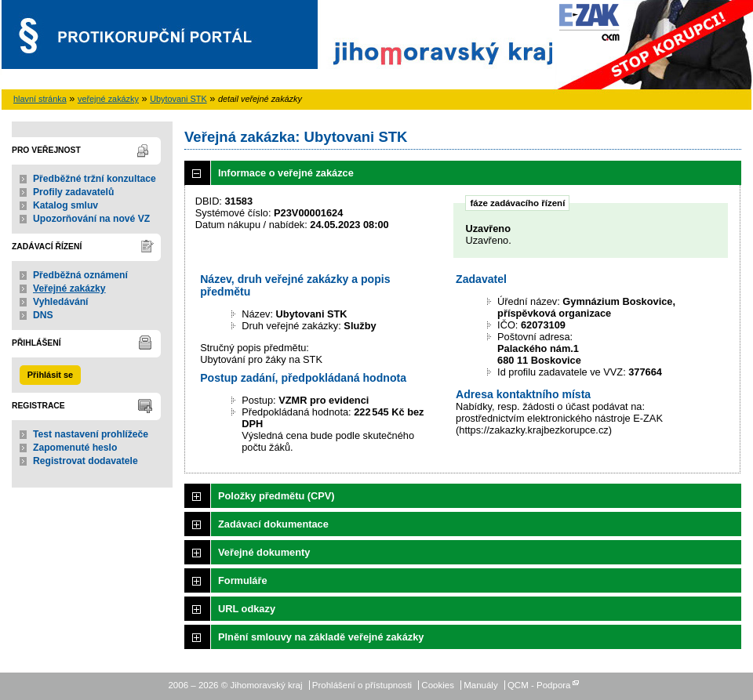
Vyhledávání (61, 302)
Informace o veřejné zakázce (286, 173)
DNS (43, 315)
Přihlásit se (50, 375)
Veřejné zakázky (69, 288)
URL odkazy (247, 609)
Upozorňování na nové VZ (91, 219)
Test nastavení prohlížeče (91, 434)
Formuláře (243, 580)
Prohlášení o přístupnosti (362, 685)
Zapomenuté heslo (75, 448)
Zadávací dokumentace (273, 524)
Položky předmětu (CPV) (276, 496)
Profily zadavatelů (73, 192)
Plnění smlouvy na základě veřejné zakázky (321, 637)
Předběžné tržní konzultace (95, 179)
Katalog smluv (65, 205)
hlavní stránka (40, 99)
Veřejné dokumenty (264, 552)
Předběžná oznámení (80, 275)
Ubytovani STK (178, 99)
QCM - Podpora (539, 685)
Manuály (481, 685)
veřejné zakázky (108, 99)
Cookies (438, 685)
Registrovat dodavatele (85, 461)
